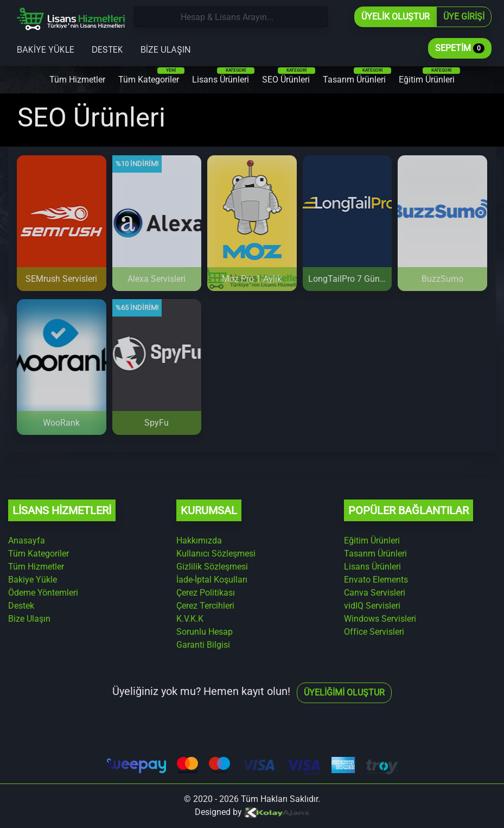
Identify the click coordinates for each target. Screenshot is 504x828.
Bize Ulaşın (165, 49)
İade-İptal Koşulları (212, 580)
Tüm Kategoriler (151, 76)
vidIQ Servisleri (372, 606)
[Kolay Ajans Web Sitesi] (277, 812)
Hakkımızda (199, 541)
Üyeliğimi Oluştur (344, 693)
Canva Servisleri (375, 593)
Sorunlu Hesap (205, 632)
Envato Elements (376, 580)
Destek (107, 49)
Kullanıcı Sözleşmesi (216, 554)
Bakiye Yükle (46, 49)
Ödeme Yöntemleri (43, 593)
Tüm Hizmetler (77, 80)
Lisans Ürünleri (223, 76)
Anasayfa (27, 541)
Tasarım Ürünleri (357, 76)
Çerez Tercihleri (205, 606)
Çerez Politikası (206, 593)
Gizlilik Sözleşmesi (212, 567)
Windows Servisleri (380, 619)
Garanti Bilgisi (203, 645)
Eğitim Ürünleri (429, 76)
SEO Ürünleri (289, 76)
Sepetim (460, 48)
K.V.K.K (190, 619)
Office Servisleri (374, 632)
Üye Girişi (464, 17)
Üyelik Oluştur (395, 17)
